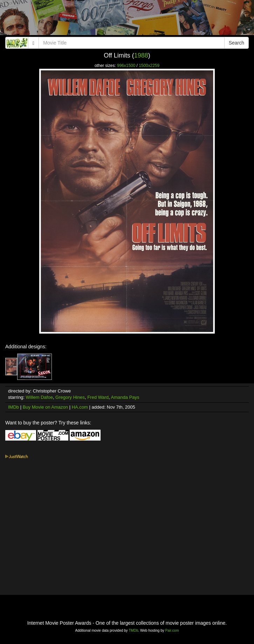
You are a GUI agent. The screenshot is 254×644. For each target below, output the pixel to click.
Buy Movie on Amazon (45, 407)
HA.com (80, 407)
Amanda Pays (125, 397)
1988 (141, 55)
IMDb (13, 407)
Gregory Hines (70, 397)
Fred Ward (98, 397)
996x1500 (126, 66)
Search (236, 43)
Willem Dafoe (39, 397)
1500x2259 (149, 66)
